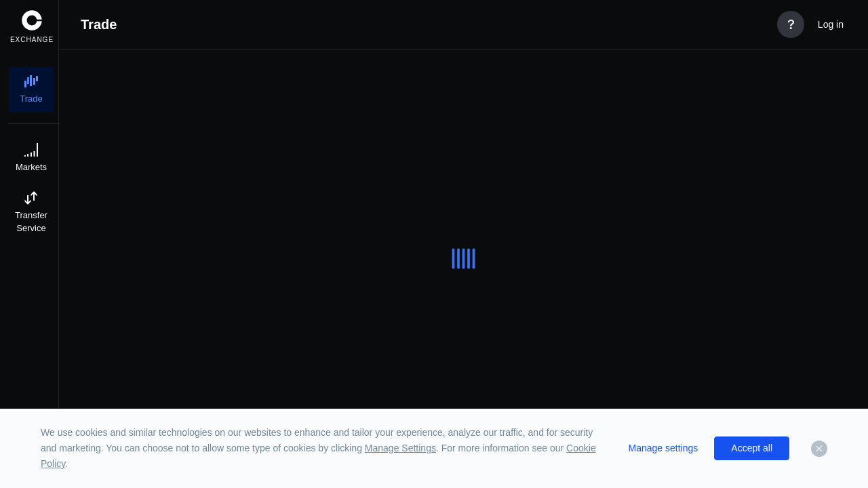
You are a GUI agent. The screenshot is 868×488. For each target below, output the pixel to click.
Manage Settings (400, 448)
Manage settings (664, 448)
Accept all (752, 448)
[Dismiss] (819, 449)
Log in (831, 24)
